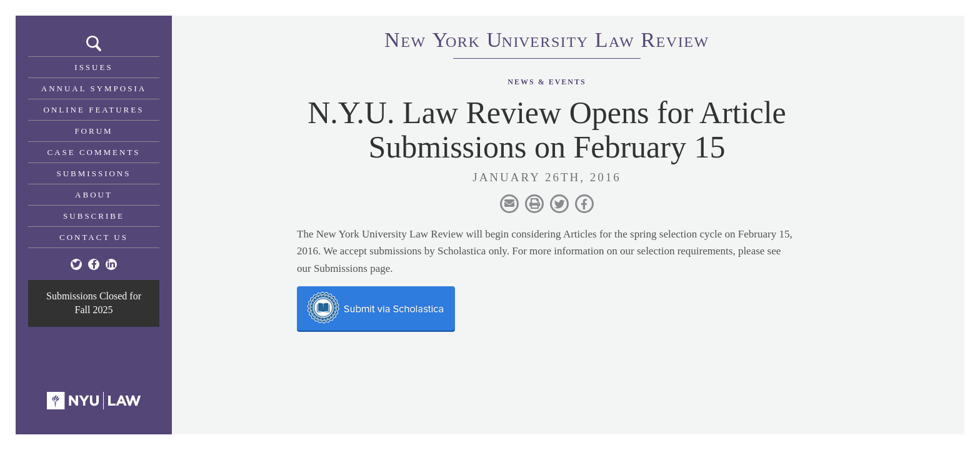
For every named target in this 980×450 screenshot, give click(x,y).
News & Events (547, 82)
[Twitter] (76, 264)
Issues (93, 67)
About (94, 195)
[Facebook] (94, 264)
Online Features (94, 110)
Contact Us (94, 237)
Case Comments (93, 152)
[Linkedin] (111, 264)
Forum (93, 131)
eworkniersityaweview (547, 42)
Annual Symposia (94, 88)
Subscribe (94, 216)
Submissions (94, 173)
